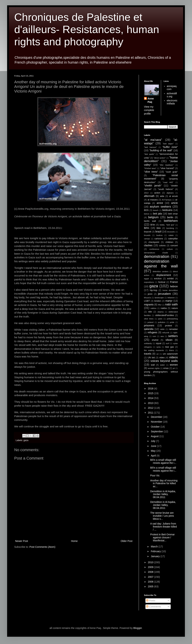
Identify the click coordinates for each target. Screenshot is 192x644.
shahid (155, 340)
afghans (170, 193)
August (155, 436)
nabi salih (171, 304)
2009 (151, 567)
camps (147, 239)
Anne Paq (151, 100)
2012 (151, 408)
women (174, 365)
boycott (148, 232)
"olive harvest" (167, 168)
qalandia (149, 329)
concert (174, 246)
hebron (174, 286)
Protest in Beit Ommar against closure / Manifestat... (162, 537)
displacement (164, 275)
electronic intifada (172, 102)
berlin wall (150, 221)
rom (154, 336)
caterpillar (173, 239)
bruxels (147, 235)
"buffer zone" (170, 147)
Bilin (159, 228)
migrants (149, 305)
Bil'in (147, 228)
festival (162, 282)
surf (168, 343)
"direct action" (160, 158)
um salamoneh (170, 354)
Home (74, 541)
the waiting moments (154, 350)
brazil (158, 232)
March (155, 547)
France (174, 282)
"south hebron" (166, 189)
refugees (152, 332)
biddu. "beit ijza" (167, 225)
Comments (154, 607)
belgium (153, 217)
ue (158, 354)
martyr (169, 301)
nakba (164, 308)
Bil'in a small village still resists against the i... (163, 461)
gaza (26, 440)
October (156, 427)
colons (162, 246)
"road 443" (168, 182)
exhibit (170, 279)
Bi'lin (153, 225)
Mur (160, 305)
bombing (170, 228)
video (162, 358)
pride (172, 322)
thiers (171, 350)
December (157, 417)
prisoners (149, 325)
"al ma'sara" (153, 140)
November (157, 422)
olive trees (149, 319)
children (169, 242)
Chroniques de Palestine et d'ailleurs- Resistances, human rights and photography (87, 29)
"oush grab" (172, 172)
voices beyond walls (164, 361)
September (157, 431)
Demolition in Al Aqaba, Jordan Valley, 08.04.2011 (163, 494)
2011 (151, 413)
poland (151, 322)
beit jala (158, 214)
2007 (151, 577)
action (157, 193)
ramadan (173, 329)
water (162, 365)
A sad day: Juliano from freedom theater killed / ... (164, 527)
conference (154, 249)
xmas (166, 368)
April (154, 456)
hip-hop (153, 290)
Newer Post (22, 541)
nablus (154, 308)
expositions (149, 282)
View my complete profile (149, 110)
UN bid (151, 358)
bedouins (167, 210)
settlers (173, 336)
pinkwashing (172, 319)
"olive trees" (151, 172)
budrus (159, 235)
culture (170, 249)
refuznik (166, 333)
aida (162, 196)
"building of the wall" (161, 150)
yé (174, 368)
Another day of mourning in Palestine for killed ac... (164, 483)
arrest (160, 203)
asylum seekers (160, 207)
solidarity (148, 343)
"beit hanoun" (150, 147)
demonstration (157, 256)
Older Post (127, 541)
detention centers (161, 271)
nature (175, 308)
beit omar (173, 214)
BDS (146, 210)
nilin (150, 312)
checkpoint (154, 242)
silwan (169, 340)
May (153, 451)
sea (162, 336)
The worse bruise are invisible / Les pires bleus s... (162, 516)
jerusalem (165, 294)
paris (160, 319)
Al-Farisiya (167, 200)
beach (156, 210)
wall (153, 365)
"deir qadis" (149, 154)
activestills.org (172, 95)
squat (159, 343)
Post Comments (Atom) (42, 547)
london (158, 301)
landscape (159, 298)
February (156, 551)
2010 (151, 562)
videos (174, 357)
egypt (146, 279)
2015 (151, 393)
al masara (153, 200)
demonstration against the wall (161, 264)
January (156, 556)
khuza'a (147, 298)
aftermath (149, 196)
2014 (151, 398)
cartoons (159, 239)
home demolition (170, 290)
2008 (151, 572)
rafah (162, 329)
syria (159, 347)
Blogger (138, 628)
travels (148, 354)
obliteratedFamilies (165, 315)
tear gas (170, 347)
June (154, 446)
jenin (150, 294)
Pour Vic (155, 475)
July (153, 441)
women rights (154, 368)
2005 (151, 586)
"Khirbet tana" (150, 168)
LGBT (147, 301)
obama (161, 312)
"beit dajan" (168, 144)
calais (171, 235)
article (174, 203)
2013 (146, 193)
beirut (146, 214)
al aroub (174, 196)
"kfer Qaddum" (166, 165)
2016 (151, 388)
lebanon (171, 298)
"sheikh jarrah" (153, 186)
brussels (171, 232)
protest (169, 326)
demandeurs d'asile (156, 253)
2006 (151, 582)
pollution (162, 322)
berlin (170, 217)
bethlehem (171, 221)
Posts (151, 600)
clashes (148, 245)
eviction (158, 279)
